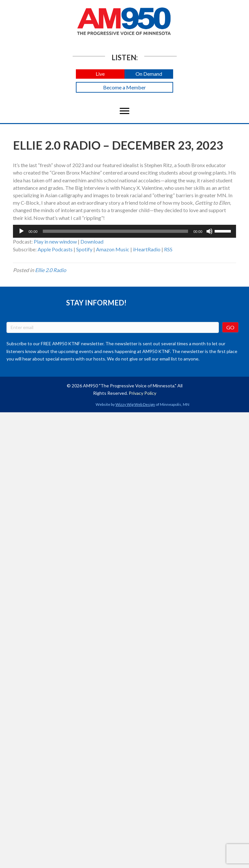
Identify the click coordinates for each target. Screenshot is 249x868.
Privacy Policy (142, 393)
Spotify (84, 249)
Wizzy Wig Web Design (135, 404)
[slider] (116, 231)
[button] (100, 74)
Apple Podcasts (55, 249)
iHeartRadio (147, 249)
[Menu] (124, 111)
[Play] (21, 231)
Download (92, 241)
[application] (124, 231)
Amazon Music (113, 249)
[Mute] (209, 231)
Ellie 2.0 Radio (51, 270)
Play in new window (55, 241)
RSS (168, 249)
